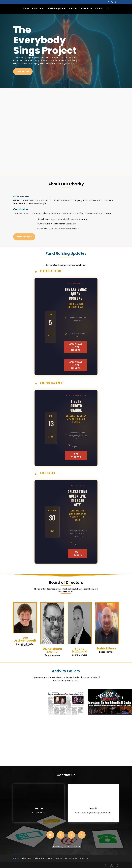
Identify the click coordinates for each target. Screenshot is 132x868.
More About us (24, 237)
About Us (37, 9)
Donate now (23, 71)
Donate (73, 9)
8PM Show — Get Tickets (76, 365)
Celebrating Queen (56, 9)
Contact (99, 9)
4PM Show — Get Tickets (76, 347)
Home (26, 9)
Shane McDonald (72, 846)
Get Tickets (76, 456)
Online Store (86, 9)
